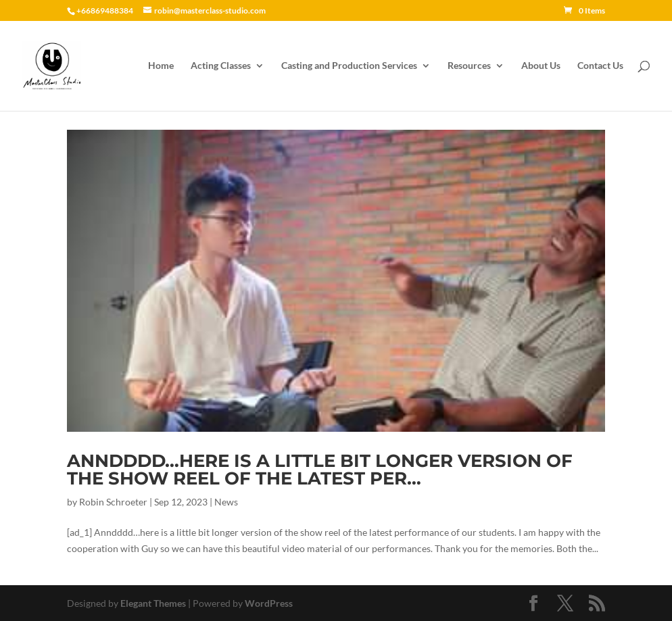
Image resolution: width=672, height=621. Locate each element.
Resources (469, 66)
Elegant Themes (153, 603)
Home (161, 66)
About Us (541, 66)
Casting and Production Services (349, 66)
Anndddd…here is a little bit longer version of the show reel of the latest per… (320, 470)
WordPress (269, 603)
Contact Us (600, 66)
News (226, 502)
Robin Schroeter (113, 502)
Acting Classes (221, 66)
